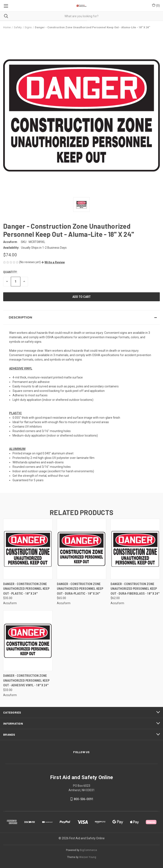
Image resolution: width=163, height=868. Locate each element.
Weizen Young (88, 857)
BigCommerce (89, 850)
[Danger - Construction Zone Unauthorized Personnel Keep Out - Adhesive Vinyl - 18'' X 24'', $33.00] (28, 641)
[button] (53, 262)
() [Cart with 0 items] (156, 5)
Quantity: (10, 272)
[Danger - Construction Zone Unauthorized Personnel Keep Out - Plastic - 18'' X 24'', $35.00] (28, 549)
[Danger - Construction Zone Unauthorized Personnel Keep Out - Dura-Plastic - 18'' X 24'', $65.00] (81, 549)
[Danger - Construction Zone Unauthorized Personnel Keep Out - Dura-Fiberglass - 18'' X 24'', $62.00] (135, 549)
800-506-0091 (84, 799)
